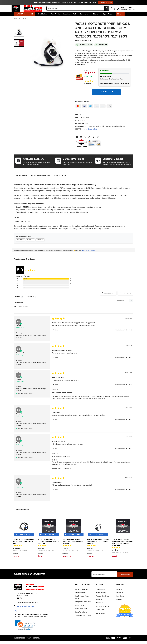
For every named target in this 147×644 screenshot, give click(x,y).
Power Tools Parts (81, 612)
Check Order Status (105, 2)
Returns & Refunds (102, 609)
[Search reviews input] (36, 311)
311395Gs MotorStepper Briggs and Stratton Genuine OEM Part (48, 546)
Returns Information (41, 180)
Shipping (99, 603)
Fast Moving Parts (70, 18)
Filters (97, 18)
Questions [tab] (30, 301)
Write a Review (127, 297)
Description (21, 180)
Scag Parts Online (81, 615)
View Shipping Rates (91, 133)
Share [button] (55, 334)
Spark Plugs (109, 18)
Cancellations (61, 180)
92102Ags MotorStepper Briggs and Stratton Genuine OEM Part (73, 546)
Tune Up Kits (55, 18)
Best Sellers (43, 18)
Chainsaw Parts (81, 596)
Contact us (120, 596)
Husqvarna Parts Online (83, 605)
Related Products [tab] (22, 514)
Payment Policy (101, 596)
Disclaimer (99, 606)
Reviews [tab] (17, 301)
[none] (49, 55)
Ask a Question (109, 297)
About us (119, 592)
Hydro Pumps (80, 608)
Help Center (120, 599)
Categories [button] (21, 18)
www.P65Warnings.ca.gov (89, 255)
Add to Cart (25, 539)
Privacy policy (100, 592)
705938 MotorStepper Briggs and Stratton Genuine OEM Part (24, 546)
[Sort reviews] (125, 305)
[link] (25, 628)
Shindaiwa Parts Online (83, 618)
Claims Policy (100, 613)
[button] (127, 334)
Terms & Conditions (102, 599)
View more (81, 69)
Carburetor (85, 18)
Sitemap (119, 603)
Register (122, 12)
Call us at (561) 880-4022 (87, 2)
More (120, 18)
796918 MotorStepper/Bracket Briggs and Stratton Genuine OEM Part (98, 546)
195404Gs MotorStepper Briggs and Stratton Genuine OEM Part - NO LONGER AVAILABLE (122, 546)
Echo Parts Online (81, 592)
